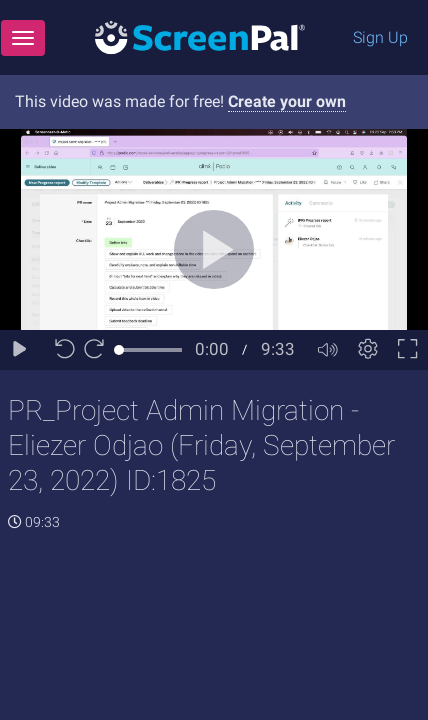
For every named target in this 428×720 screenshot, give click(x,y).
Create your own (287, 101)
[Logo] (200, 36)
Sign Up (380, 37)
